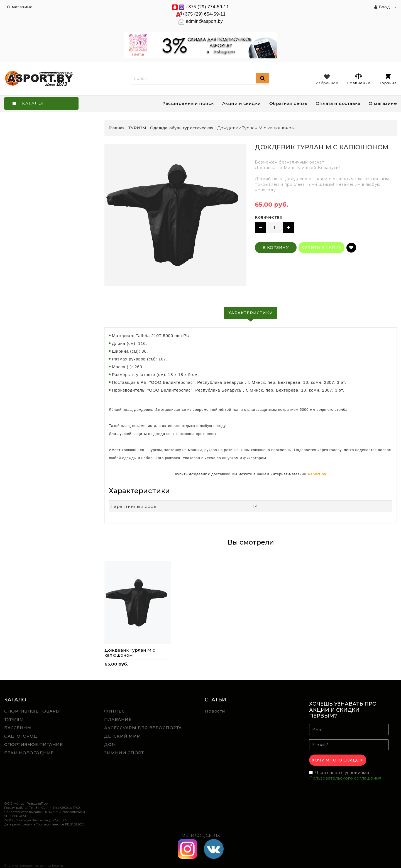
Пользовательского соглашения (345, 778)
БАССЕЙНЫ (18, 728)
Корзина (388, 79)
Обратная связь (288, 103)
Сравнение (359, 79)
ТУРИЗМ (14, 719)
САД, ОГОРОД (21, 736)
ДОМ (110, 744)
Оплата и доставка (338, 103)
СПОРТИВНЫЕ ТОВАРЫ (32, 711)
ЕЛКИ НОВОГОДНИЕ (29, 753)
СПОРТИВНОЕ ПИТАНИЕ (33, 744)
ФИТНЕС (114, 711)
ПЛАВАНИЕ (118, 719)
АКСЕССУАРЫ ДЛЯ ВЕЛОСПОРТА (143, 728)
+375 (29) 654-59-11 (204, 14)
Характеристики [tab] (251, 313)
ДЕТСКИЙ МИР (122, 736)
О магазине (383, 103)
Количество (269, 217)
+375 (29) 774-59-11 (207, 7)
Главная (117, 128)
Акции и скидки (242, 103)
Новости (215, 711)
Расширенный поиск (188, 103)
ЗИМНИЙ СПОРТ (124, 753)
